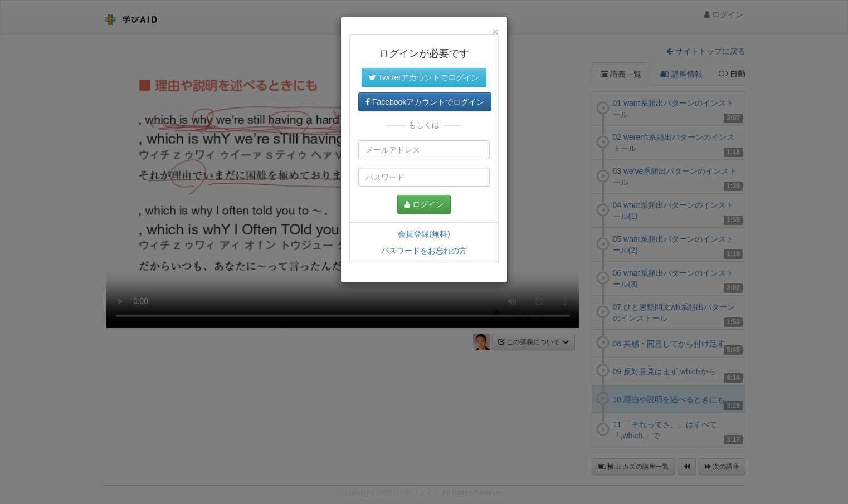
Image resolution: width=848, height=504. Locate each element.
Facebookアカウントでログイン (425, 102)
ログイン (424, 204)
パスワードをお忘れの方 (424, 251)
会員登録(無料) (424, 234)
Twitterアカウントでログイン (424, 77)
